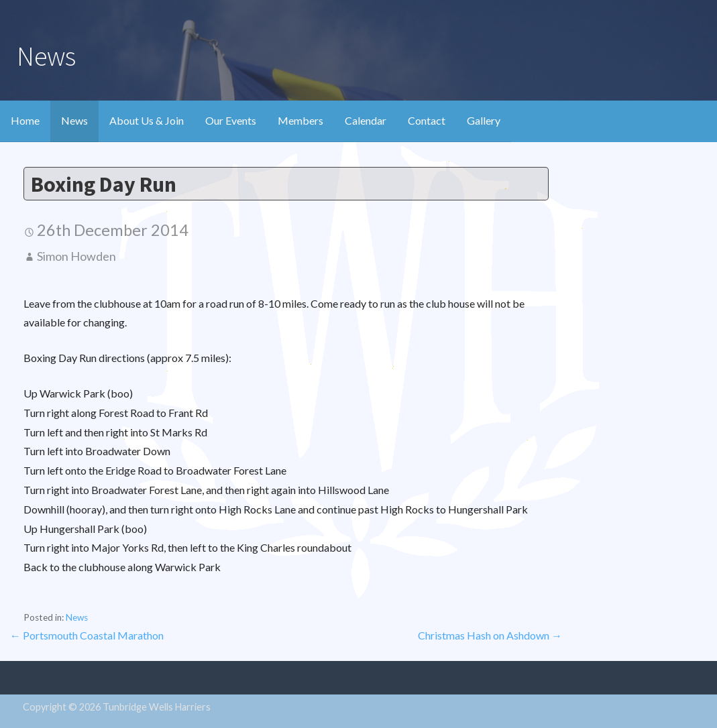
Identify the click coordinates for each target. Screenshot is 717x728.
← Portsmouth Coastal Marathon (87, 635)
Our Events (231, 120)
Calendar (366, 120)
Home (25, 120)
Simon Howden (76, 256)
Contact (427, 120)
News (74, 120)
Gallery (484, 120)
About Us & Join (147, 120)
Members (300, 120)
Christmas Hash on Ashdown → (490, 635)
